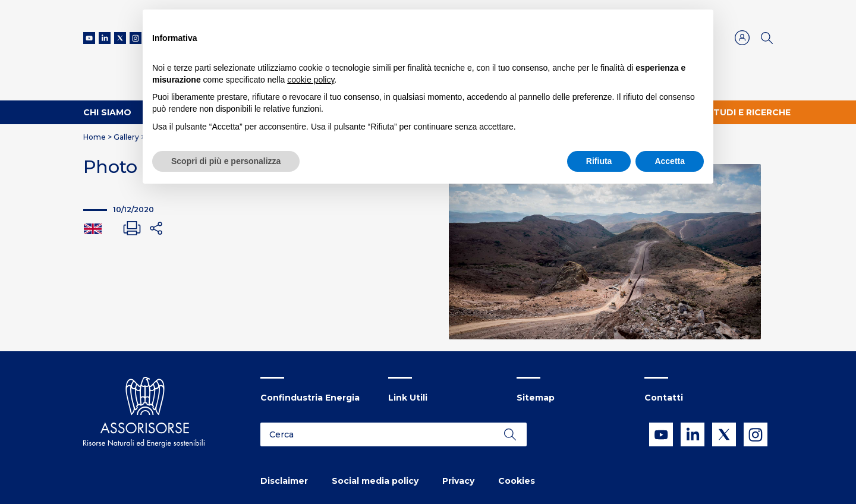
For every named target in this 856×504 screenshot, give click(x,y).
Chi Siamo (107, 112)
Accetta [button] (670, 161)
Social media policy (375, 481)
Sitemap (536, 398)
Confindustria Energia (310, 398)
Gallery (126, 137)
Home (95, 137)
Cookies (517, 481)
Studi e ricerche (749, 112)
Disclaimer (284, 481)
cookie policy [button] (311, 80)
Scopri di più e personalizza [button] (226, 161)
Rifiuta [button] (599, 161)
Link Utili (408, 398)
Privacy (458, 481)
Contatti (664, 398)
